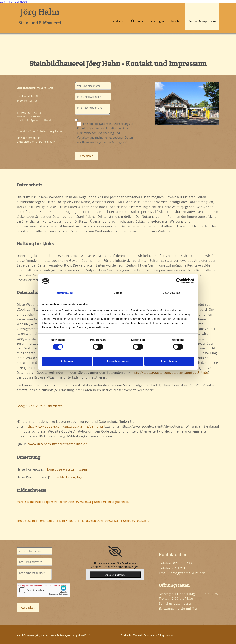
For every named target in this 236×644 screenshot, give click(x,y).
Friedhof (176, 21)
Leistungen (157, 21)
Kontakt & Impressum (202, 21)
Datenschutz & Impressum (158, 635)
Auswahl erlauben (118, 361)
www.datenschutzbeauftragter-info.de (58, 444)
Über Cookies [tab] (171, 293)
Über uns (137, 21)
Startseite (118, 21)
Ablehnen (67, 361)
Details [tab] (118, 293)
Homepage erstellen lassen (66, 469)
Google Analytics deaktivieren (40, 406)
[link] (115, 551)
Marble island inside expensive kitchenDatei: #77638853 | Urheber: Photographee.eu (73, 502)
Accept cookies (115, 575)
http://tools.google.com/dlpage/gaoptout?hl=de (170, 373)
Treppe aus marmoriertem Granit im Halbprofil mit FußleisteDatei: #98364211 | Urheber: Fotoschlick (83, 521)
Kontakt (137, 635)
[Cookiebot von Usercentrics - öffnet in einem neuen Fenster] (179, 281)
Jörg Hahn (40, 12)
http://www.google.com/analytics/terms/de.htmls (65, 426)
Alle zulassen (169, 361)
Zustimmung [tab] (65, 293)
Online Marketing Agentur (69, 477)
